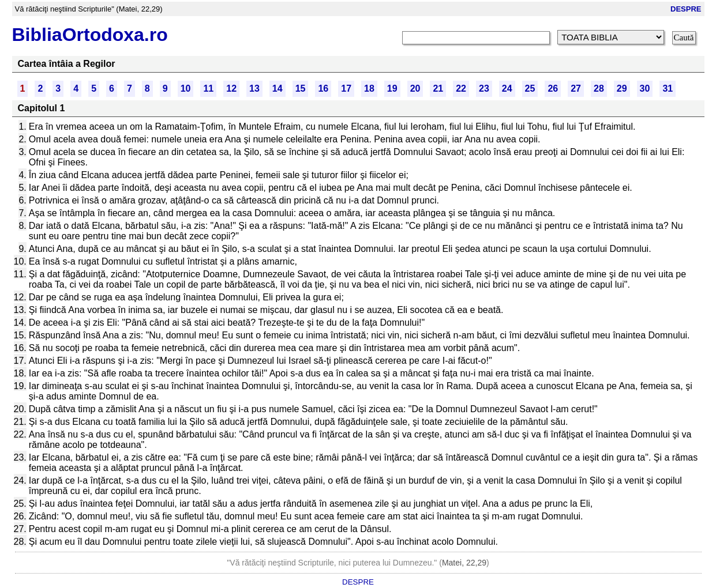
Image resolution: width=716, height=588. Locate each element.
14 (278, 88)
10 (186, 88)
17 (346, 88)
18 (369, 88)
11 (208, 88)
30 (645, 88)
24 (507, 88)
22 (461, 88)
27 (576, 88)
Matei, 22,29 (464, 563)
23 (484, 88)
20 (415, 88)
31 (668, 88)
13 (254, 88)
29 (622, 88)
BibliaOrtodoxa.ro (90, 35)
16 (323, 88)
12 (231, 88)
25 (530, 88)
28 (599, 88)
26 (553, 88)
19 (392, 88)
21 (438, 88)
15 (301, 88)
